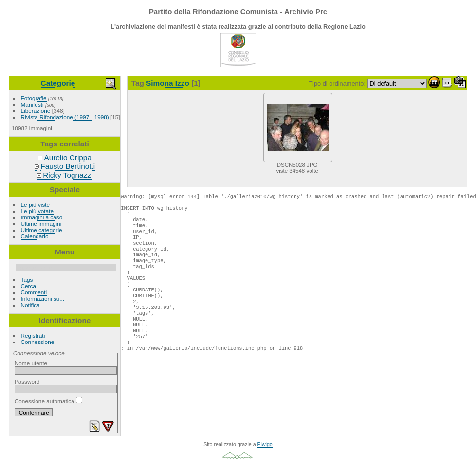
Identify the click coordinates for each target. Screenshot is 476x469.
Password (27, 382)
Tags (27, 280)
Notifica (30, 305)
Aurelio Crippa (68, 157)
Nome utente (31, 363)
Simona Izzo (168, 83)
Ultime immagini (41, 224)
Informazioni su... (43, 298)
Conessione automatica (48, 401)
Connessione (38, 342)
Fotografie (34, 98)
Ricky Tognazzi (68, 175)
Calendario (35, 236)
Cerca (28, 286)
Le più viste (36, 205)
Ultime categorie (42, 230)
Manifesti (32, 104)
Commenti (34, 292)
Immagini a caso (42, 217)
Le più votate (37, 211)
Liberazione (36, 111)
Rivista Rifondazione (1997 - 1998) (65, 117)
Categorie (58, 83)
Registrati (33, 335)
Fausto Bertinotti (68, 166)
